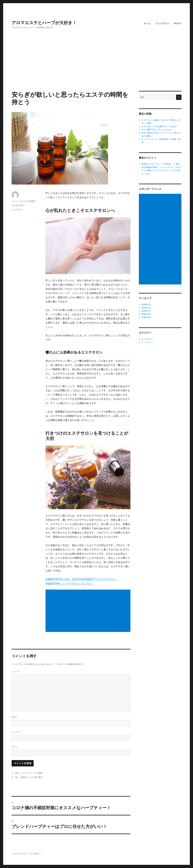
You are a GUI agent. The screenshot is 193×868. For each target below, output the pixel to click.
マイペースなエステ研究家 (23, 201)
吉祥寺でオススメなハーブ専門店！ (157, 164)
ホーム (147, 23)
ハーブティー (147, 342)
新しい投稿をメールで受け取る (29, 777)
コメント (16, 672)
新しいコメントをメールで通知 (29, 773)
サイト (15, 747)
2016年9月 (146, 314)
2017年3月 (146, 311)
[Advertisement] (96, 68)
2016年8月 (146, 317)
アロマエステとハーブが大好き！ (44, 23)
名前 (15, 717)
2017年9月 (146, 305)
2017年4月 (146, 308)
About (178, 23)
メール (16, 732)
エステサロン (162, 23)
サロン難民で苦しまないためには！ (157, 130)
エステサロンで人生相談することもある (159, 126)
